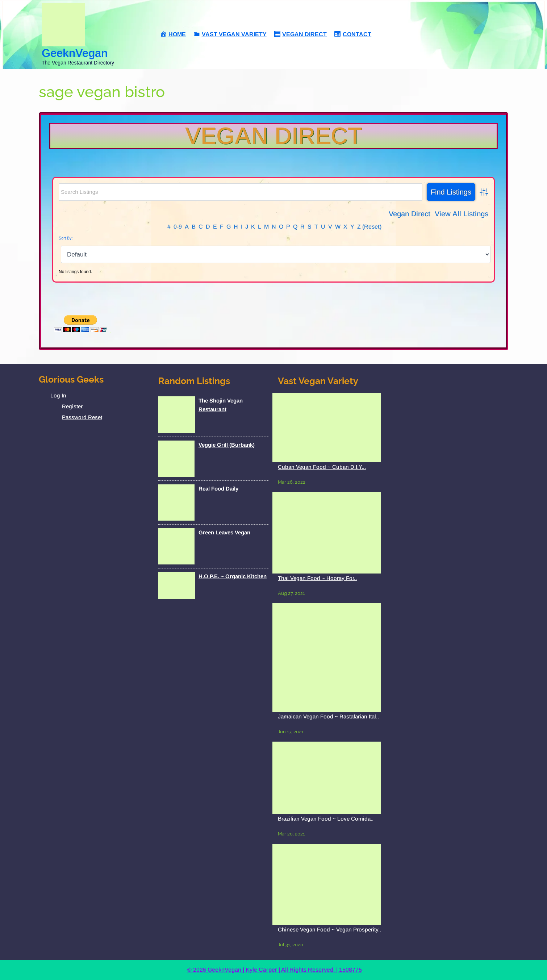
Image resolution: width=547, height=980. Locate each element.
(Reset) (372, 227)
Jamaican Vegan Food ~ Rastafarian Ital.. (328, 716)
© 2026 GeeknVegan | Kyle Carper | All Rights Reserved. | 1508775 (275, 970)
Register (72, 406)
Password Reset (82, 417)
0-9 (178, 227)
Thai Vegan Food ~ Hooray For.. (317, 578)
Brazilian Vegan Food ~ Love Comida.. (326, 819)
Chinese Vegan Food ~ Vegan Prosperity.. (329, 929)
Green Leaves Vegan (224, 532)
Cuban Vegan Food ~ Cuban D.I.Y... (322, 467)
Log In (58, 395)
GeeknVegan (75, 53)
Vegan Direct (274, 136)
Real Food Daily (218, 489)
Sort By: (66, 238)
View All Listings (462, 214)
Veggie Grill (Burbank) (227, 445)
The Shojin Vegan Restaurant (221, 405)
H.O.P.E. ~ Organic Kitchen (233, 576)
